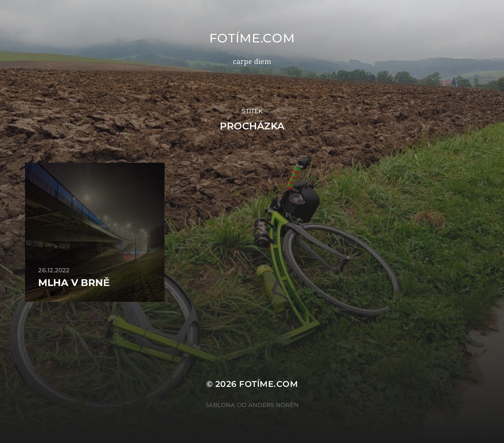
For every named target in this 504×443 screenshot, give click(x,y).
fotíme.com (252, 38)
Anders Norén (273, 405)
